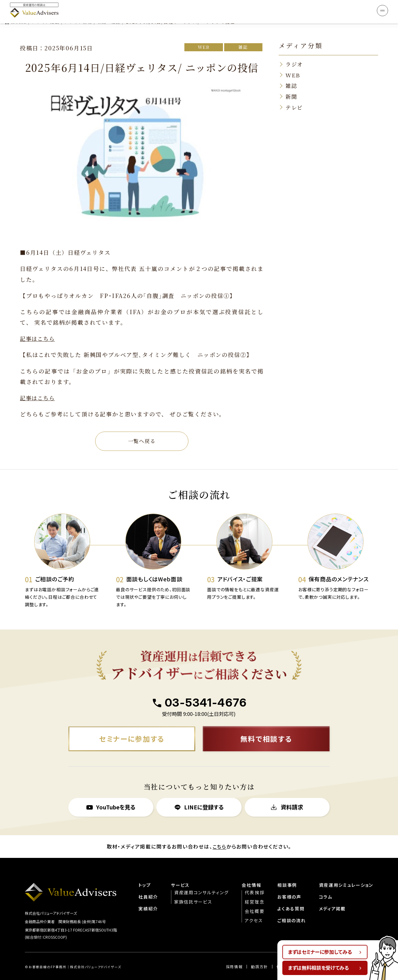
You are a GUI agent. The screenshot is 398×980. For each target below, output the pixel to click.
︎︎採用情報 (234, 953)
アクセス (253, 906)
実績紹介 (147, 895)
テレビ (295, 93)
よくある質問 (291, 895)
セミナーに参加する (132, 724)
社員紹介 (147, 883)
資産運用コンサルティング (201, 878)
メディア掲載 (332, 895)
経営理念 (254, 888)
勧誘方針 (259, 953)
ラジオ (295, 48)
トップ (144, 871)
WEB (201, 31)
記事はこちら (38, 322)
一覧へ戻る (142, 426)
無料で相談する (266, 724)
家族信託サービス (192, 888)
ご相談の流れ (291, 906)
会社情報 (251, 871)
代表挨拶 (254, 878)
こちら (219, 833)
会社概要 (254, 897)
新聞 (292, 81)
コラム (325, 883)
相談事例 (287, 871)
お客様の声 (289, 883)
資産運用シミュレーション (346, 871)
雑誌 (243, 31)
